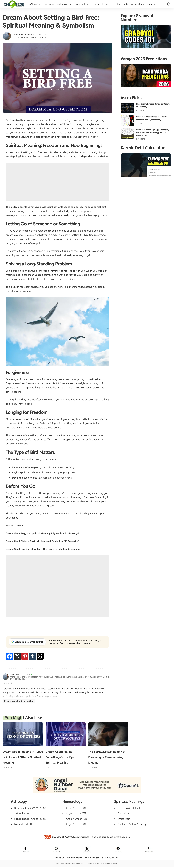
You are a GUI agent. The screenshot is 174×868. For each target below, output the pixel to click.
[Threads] (40, 656)
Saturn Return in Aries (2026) (30, 820)
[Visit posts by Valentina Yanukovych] (7, 36)
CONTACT (116, 858)
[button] (169, 4)
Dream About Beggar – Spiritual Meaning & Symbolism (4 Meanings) (44, 533)
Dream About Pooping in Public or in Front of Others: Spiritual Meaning (23, 758)
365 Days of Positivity (63, 838)
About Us (58, 858)
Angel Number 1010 (77, 809)
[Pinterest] (25, 656)
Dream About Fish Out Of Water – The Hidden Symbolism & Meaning (45, 549)
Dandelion (123, 814)
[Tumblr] (32, 656)
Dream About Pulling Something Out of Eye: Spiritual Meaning (60, 758)
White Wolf (124, 820)
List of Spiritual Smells (129, 809)
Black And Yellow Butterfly (132, 825)
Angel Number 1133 (76, 820)
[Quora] (12, 684)
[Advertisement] (58, 182)
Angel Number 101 (76, 825)
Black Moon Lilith (23, 825)
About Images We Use (97, 858)
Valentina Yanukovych (28, 35)
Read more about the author (19, 702)
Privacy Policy (73, 858)
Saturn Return (22, 814)
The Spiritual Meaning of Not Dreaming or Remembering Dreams (107, 758)
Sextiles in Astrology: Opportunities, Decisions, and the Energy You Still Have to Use (152, 133)
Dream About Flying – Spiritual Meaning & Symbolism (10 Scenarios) (44, 541)
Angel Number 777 (76, 814)
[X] (17, 656)
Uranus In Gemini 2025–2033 (30, 809)
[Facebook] (10, 656)
